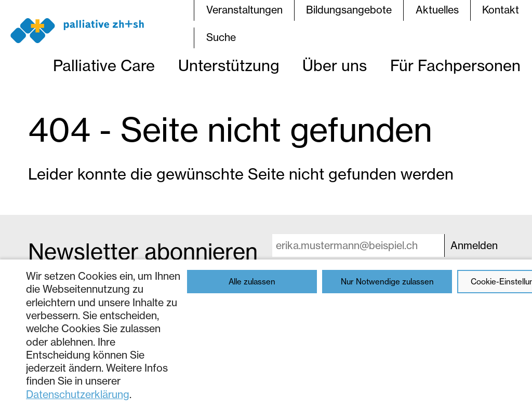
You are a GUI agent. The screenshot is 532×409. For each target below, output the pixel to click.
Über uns (335, 65)
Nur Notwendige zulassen (387, 282)
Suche (221, 37)
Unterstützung (229, 65)
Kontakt (501, 10)
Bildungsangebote (349, 10)
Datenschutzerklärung (78, 394)
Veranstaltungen (244, 10)
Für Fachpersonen (455, 65)
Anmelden (474, 246)
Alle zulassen (252, 282)
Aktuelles (437, 10)
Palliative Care (104, 65)
